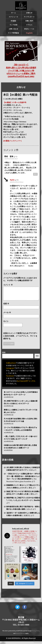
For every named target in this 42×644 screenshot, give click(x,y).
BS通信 (13, 21)
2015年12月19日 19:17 (11, 159)
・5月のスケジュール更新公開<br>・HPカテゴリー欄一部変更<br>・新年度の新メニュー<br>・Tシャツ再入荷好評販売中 (23, 479)
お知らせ (29, 13)
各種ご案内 (29, 21)
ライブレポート (29, 17)
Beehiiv (37, 503)
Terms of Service (20, 636)
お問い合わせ (13, 29)
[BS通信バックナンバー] (12, 141)
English (29, 33)
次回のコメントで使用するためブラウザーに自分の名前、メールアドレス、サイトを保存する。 (20, 339)
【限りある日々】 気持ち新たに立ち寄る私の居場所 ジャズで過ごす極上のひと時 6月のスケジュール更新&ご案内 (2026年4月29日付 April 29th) (21, 71)
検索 (4, 355)
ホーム (13, 13)
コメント (8, 285)
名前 (6, 306)
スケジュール (13, 17)
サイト (6, 324)
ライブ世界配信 (13, 33)
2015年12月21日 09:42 (17, 182)
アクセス (29, 25)
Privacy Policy (36, 634)
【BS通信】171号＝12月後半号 (15, 102)
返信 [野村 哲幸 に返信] (35, 174)
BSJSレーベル (29, 29)
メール (7, 315)
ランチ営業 (13, 25)
